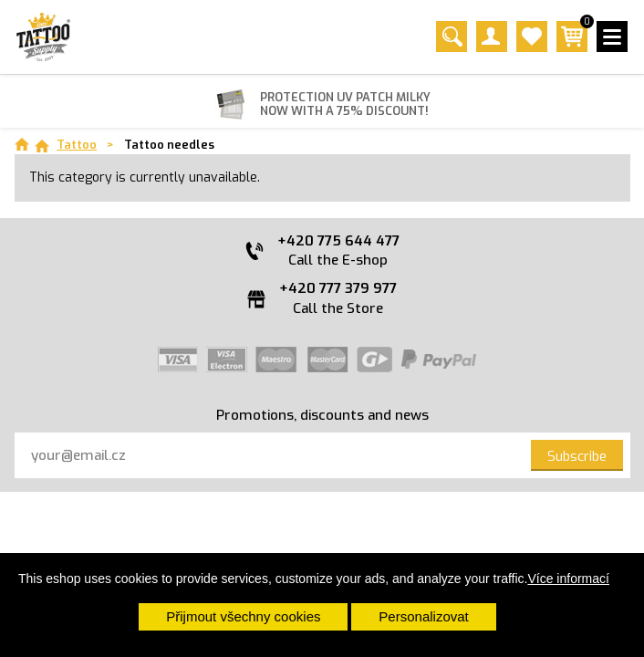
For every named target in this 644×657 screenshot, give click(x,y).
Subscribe (577, 456)
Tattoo (77, 145)
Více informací (568, 579)
